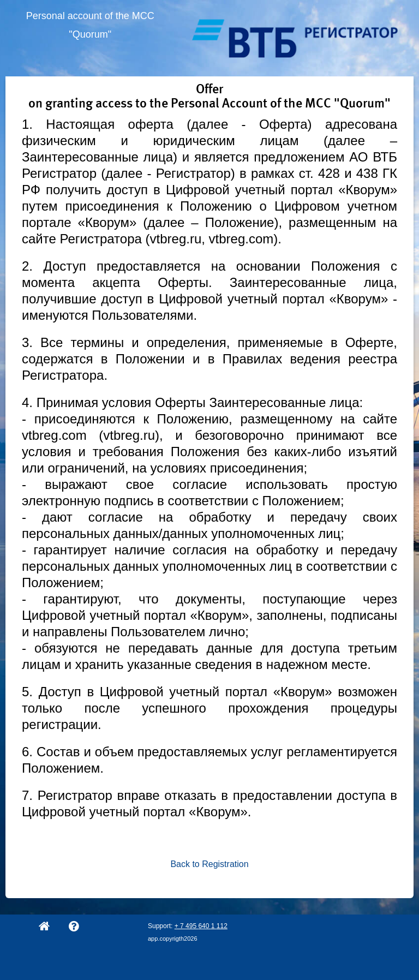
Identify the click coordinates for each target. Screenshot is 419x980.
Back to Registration (209, 864)
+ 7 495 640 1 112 (201, 926)
